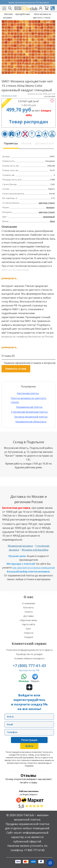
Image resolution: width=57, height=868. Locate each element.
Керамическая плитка (29, 407)
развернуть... (10, 278)
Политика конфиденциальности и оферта (29, 650)
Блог (28, 629)
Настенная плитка (28, 393)
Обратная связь (28, 620)
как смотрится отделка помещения (34, 568)
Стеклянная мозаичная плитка (29, 412)
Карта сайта (29, 624)
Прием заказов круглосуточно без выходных (29, 3)
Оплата (29, 612)
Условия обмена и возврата (29, 658)
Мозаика (26, 14)
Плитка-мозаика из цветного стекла (28, 400)
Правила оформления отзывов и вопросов (30, 363)
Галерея (28, 637)
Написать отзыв (9, 95)
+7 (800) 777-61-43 (29, 665)
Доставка (28, 616)
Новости (29, 633)
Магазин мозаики (8, 16)
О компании (28, 603)
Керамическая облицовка (31, 422)
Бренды (19, 14)
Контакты (28, 607)
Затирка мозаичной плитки (31, 417)
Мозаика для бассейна (35, 550)
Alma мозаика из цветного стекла (42, 16)
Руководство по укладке (29, 654)
